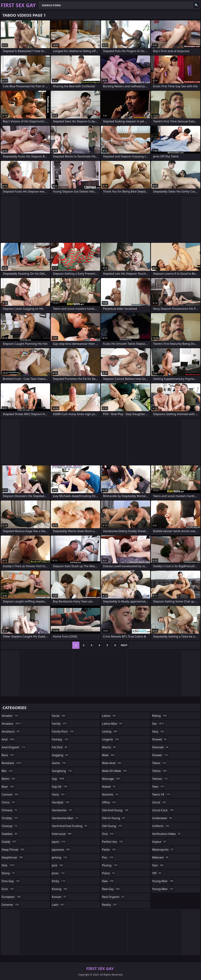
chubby (10, 818)
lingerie (111, 739)
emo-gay (11, 881)
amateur (11, 724)
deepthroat (13, 857)
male (109, 755)
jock (58, 865)
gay (58, 779)
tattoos (160, 779)
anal (9, 739)
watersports (163, 850)
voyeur (160, 842)
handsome (63, 810)
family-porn (63, 731)
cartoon (10, 794)
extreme (11, 905)
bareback (12, 763)
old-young (112, 826)
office (109, 802)
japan (59, 842)
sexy (159, 731)
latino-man (112, 724)
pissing (110, 865)
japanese (61, 850)
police (109, 873)
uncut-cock (163, 810)
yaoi (158, 865)
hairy (59, 794)
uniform (161, 826)
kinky (59, 881)
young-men (163, 889)
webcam (161, 857)
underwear (162, 818)
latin (59, 905)
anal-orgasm (14, 747)
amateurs (11, 731)
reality (110, 905)
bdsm (9, 779)
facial (59, 716)
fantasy (60, 739)
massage (111, 779)
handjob (61, 802)
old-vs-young (114, 818)
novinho (110, 794)
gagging (60, 755)
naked (109, 787)
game (59, 763)
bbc (8, 771)
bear (8, 787)
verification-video (167, 834)
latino (110, 716)
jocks (59, 873)
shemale (161, 747)
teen (159, 787)
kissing (60, 889)
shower (161, 755)
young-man (163, 881)
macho (109, 747)
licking (110, 731)
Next (124, 645)
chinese (10, 810)
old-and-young (116, 810)
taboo (160, 763)
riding (160, 716)
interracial (62, 834)
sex (159, 724)
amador (10, 716)
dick (8, 865)
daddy (9, 842)
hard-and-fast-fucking (70, 826)
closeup (10, 826)
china (9, 802)
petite (109, 850)
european (11, 897)
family (60, 724)
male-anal (112, 763)
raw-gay (111, 889)
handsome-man (65, 818)
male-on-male (115, 771)
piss (108, 857)
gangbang (62, 771)
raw (108, 881)
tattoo (160, 771)
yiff (157, 873)
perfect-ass (113, 842)
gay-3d (60, 787)
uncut (160, 802)
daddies (10, 834)
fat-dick (60, 747)
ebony (8, 873)
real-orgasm (113, 897)
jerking (60, 857)
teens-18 (162, 794)
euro (8, 889)
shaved (160, 739)
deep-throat (13, 850)
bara (8, 755)
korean (59, 897)
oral (108, 834)
